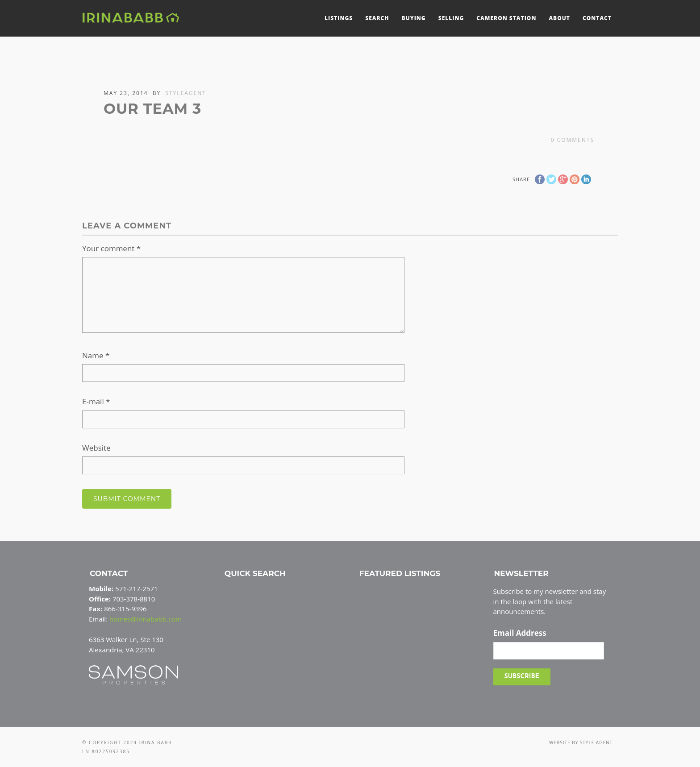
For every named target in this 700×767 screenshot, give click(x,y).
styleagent (185, 93)
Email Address (520, 633)
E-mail (96, 401)
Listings (339, 18)
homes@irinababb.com (146, 619)
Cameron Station (506, 18)
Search (377, 18)
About (559, 18)
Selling (451, 18)
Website (96, 448)
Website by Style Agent (581, 742)
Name (96, 355)
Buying (414, 18)
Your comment (111, 248)
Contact (597, 18)
